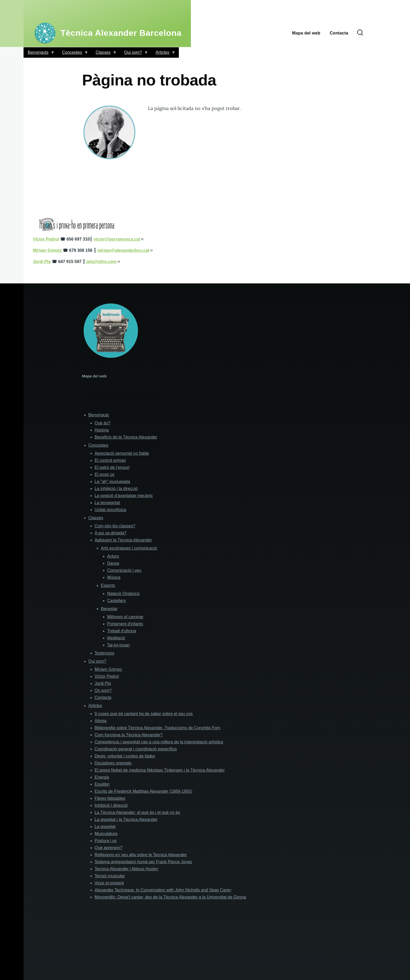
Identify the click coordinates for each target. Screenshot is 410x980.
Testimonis (105, 653)
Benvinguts (39, 54)
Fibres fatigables (110, 798)
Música (114, 577)
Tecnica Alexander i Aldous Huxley (127, 869)
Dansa (113, 563)
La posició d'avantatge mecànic (124, 496)
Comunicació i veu (124, 570)
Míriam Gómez (108, 669)
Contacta (103, 698)
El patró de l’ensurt (112, 467)
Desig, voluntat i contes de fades (125, 756)
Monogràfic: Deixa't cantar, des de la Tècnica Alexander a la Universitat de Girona (170, 897)
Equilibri (102, 784)
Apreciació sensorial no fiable (122, 453)
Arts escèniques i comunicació (129, 548)
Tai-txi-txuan (118, 645)
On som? (103, 690)
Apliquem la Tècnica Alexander (123, 540)
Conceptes (73, 54)
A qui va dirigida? (111, 533)
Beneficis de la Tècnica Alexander (126, 437)
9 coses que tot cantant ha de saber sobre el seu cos (144, 714)
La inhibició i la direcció (116, 489)
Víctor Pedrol (107, 676)
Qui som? (134, 54)
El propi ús (105, 474)
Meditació (116, 638)
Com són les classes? (115, 526)
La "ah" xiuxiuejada (112, 482)
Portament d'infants (125, 624)
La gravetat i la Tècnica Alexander (126, 819)
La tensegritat (107, 503)
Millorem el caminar (125, 617)
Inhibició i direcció (111, 805)
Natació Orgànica (123, 594)
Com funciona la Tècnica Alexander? (129, 735)
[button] (110, 132)
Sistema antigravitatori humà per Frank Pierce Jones (143, 862)
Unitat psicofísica (110, 510)
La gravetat (105, 827)
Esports (108, 585)
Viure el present (109, 883)
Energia (102, 777)
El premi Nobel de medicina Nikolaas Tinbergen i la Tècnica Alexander (160, 770)
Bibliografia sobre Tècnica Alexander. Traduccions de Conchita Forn (158, 728)
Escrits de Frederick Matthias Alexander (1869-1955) (144, 791)
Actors (113, 556)
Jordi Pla (103, 683)
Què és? (102, 423)
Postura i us (106, 841)
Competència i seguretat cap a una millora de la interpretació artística (159, 742)
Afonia (101, 721)
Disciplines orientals (113, 763)
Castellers (116, 601)
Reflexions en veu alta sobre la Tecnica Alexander (141, 855)
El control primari (110, 460)
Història (102, 430)
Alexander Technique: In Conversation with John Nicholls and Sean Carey (163, 890)
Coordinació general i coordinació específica (136, 749)
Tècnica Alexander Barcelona (121, 33)
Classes (104, 54)
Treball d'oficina (122, 631)
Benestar (109, 609)
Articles (163, 54)
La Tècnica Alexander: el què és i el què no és (137, 812)
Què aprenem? (109, 848)
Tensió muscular (110, 876)
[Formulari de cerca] (360, 33)
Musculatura (106, 834)
